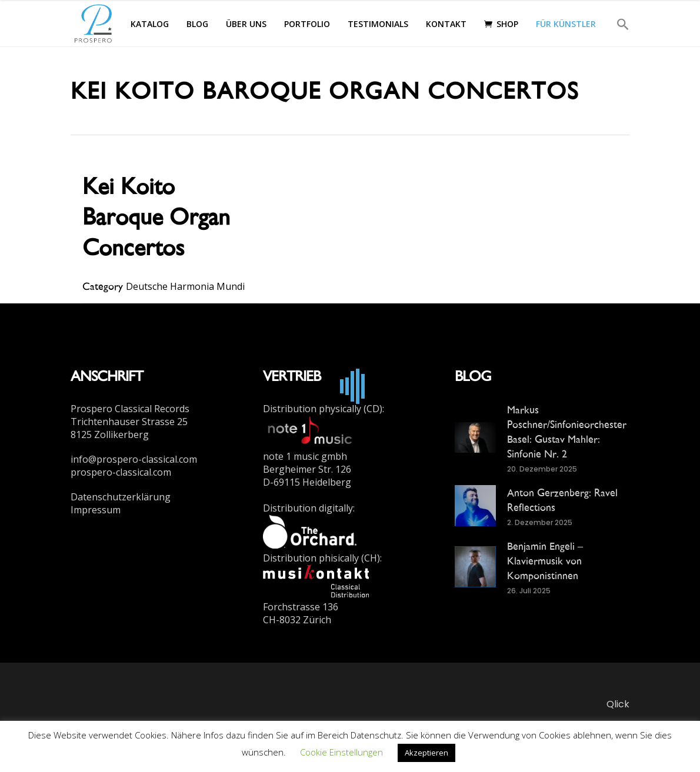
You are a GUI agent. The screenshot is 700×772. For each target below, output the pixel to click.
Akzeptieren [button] (426, 753)
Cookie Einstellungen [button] (341, 752)
